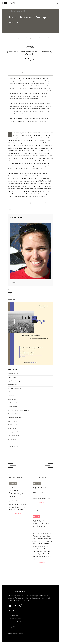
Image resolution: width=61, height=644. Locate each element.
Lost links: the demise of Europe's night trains (19, 410)
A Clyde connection (13, 407)
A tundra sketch (12, 396)
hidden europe (39, 492)
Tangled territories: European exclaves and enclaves (20, 381)
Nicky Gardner (15, 501)
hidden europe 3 (29, 38)
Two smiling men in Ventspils (15, 388)
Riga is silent (39, 488)
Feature (20, 72)
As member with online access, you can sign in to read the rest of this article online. (30, 203)
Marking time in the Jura (13, 385)
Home (11, 38)
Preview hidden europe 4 (14, 447)
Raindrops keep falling (13, 436)
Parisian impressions (13, 392)
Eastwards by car (12, 443)
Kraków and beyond (13, 421)
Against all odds (12, 377)
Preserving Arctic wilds (13, 432)
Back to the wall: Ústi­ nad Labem (16, 403)
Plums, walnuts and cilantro (14, 417)
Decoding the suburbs (13, 428)
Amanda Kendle (29, 72)
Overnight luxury (12, 439)
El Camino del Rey (12, 425)
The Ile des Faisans (12, 399)
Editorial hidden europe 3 (14, 374)
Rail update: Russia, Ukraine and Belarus (41, 524)
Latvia (10, 294)
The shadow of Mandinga (14, 414)
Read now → (19, 513)
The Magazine (18, 38)
